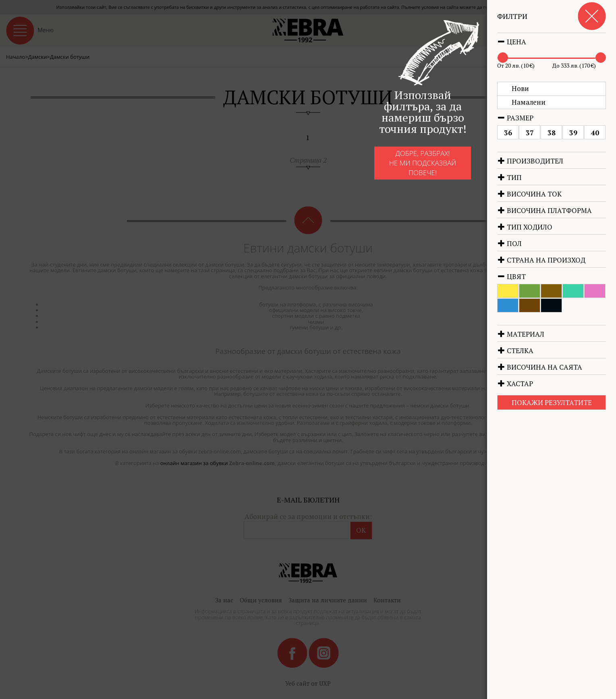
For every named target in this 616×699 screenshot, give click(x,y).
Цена (512, 42)
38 (552, 133)
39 (573, 133)
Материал (521, 334)
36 (508, 133)
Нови (520, 88)
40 (595, 133)
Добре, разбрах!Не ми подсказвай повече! (405, 170)
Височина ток (529, 194)
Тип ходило (525, 227)
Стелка (515, 351)
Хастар (515, 384)
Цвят (511, 276)
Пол (509, 243)
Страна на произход (541, 260)
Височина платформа (544, 210)
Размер (515, 118)
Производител (530, 161)
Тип (509, 177)
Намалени (529, 102)
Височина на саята (540, 367)
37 (530, 133)
